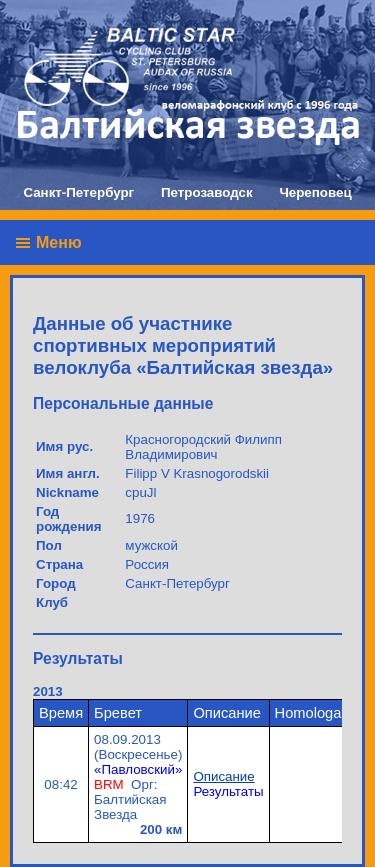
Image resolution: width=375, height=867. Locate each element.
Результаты (228, 791)
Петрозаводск (207, 192)
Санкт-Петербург (78, 192)
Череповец (315, 192)
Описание (223, 776)
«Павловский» (138, 769)
